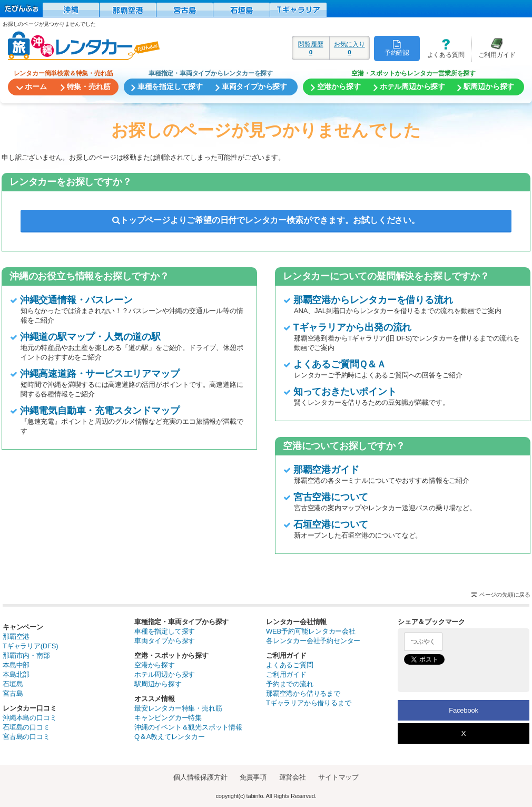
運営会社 (293, 777)
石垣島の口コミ (26, 727)
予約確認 (397, 48)
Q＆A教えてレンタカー (170, 737)
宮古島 (13, 693)
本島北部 (16, 674)
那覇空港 (16, 636)
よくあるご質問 (290, 665)
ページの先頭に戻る (505, 595)
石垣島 (13, 684)
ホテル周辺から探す (165, 674)
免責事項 (253, 777)
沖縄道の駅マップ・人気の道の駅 (90, 337)
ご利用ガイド (494, 48)
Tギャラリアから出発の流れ (352, 327)
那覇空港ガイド (326, 470)
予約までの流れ (290, 684)
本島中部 (16, 665)
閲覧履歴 (311, 48)
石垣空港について (331, 524)
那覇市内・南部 (26, 655)
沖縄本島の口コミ (29, 718)
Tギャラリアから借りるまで (308, 703)
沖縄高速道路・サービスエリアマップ (100, 374)
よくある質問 (442, 48)
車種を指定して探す (165, 631)
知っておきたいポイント (345, 392)
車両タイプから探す (165, 641)
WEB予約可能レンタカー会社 (311, 631)
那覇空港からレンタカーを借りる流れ (373, 300)
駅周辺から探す (158, 684)
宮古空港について (331, 497)
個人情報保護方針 (200, 777)
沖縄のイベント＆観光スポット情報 (188, 727)
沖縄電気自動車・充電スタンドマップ (100, 411)
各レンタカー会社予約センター (313, 641)
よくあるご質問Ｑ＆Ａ (340, 364)
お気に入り (349, 48)
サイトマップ (338, 777)
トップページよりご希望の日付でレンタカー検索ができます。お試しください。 (266, 220)
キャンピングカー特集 (168, 718)
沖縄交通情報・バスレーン (76, 300)
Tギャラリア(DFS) (30, 646)
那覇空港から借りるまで (303, 693)
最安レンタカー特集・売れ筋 (178, 708)
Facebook (464, 710)
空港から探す (155, 665)
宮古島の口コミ (26, 737)
